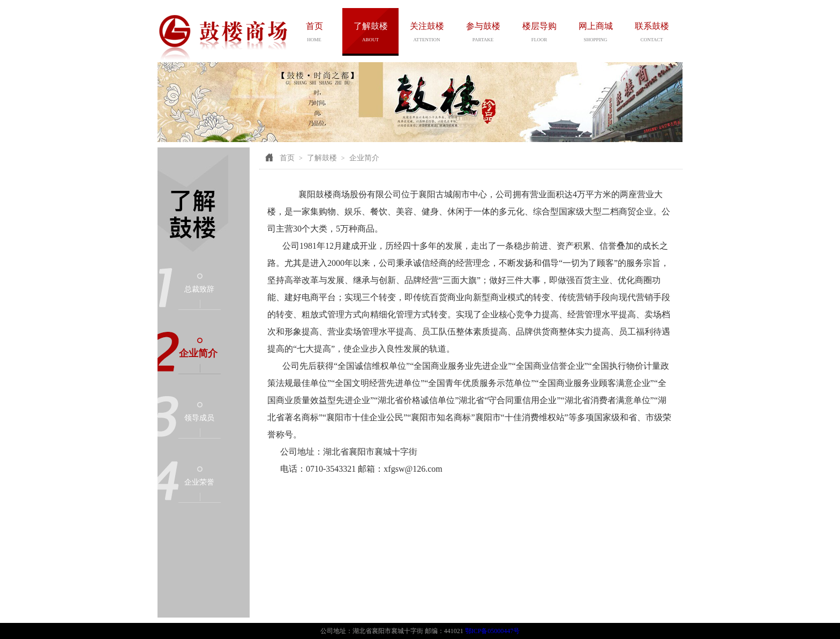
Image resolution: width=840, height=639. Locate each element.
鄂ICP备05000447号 (493, 631)
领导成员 (199, 418)
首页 (287, 158)
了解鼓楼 (322, 158)
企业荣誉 (199, 482)
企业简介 (198, 353)
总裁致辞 (199, 289)
